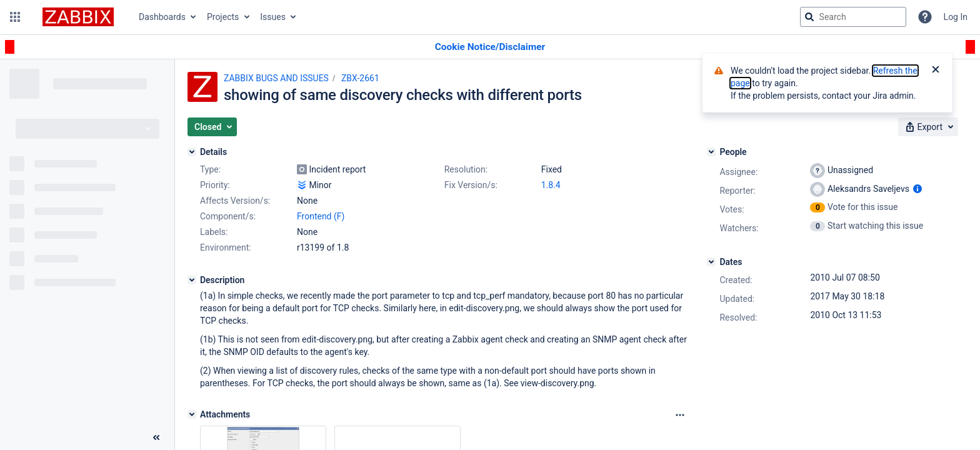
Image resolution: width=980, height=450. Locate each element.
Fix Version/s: (471, 185)
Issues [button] (273, 17)
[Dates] (711, 262)
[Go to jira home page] (78, 17)
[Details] (192, 152)
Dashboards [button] (162, 17)
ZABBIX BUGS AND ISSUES (276, 78)
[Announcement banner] (490, 47)
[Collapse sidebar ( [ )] (156, 437)
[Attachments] (192, 414)
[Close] (936, 71)
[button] (15, 17)
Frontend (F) (321, 216)
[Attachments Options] (680, 415)
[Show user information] (917, 189)
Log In (956, 17)
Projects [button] (223, 17)
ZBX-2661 (360, 78)
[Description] (192, 280)
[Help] (925, 17)
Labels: (214, 232)
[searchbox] (853, 17)
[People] (711, 152)
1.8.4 (551, 185)
